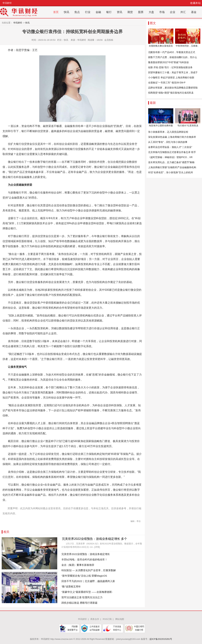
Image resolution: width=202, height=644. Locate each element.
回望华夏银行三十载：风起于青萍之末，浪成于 (173, 72)
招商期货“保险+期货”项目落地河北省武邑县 (171, 93)
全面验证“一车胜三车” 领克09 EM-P (167, 83)
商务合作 (95, 619)
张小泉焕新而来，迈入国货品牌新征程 (168, 132)
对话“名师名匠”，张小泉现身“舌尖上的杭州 (171, 172)
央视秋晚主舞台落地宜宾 (161, 46)
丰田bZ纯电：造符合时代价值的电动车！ (84, 559)
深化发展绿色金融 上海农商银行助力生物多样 (172, 137)
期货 (130, 12)
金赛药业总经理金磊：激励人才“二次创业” (170, 147)
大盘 (151, 12)
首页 (56, 12)
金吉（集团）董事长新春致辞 (78, 565)
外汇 (183, 12)
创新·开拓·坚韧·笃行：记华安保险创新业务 (170, 67)
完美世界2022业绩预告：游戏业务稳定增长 (86, 554)
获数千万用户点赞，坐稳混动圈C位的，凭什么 (173, 57)
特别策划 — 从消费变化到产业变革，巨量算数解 (89, 570)
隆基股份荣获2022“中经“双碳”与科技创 (168, 62)
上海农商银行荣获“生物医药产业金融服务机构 (172, 167)
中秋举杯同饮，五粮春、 (188, 46)
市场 (162, 12)
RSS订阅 (107, 619)
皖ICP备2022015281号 (161, 639)
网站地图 (120, 619)
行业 (88, 12)
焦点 (77, 12)
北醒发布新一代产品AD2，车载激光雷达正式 (172, 52)
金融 (98, 12)
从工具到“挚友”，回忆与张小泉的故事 (168, 142)
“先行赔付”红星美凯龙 (188, 126)
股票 (141, 12)
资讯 (120, 12)
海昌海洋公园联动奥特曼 (161, 126)
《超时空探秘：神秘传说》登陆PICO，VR (170, 157)
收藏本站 (195, 3)
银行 (109, 12)
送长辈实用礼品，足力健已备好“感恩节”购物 (171, 162)
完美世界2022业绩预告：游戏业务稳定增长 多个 (95, 539)
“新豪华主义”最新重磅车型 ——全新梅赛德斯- (87, 592)
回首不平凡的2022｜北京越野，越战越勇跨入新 (88, 581)
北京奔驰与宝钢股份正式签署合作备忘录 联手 (172, 152)
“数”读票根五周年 (71, 587)
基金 (194, 12)
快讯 (66, 12)
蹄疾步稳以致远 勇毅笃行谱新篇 (79, 603)
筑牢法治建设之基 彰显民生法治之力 (82, 597)
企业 (173, 12)
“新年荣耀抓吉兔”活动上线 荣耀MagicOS (84, 576)
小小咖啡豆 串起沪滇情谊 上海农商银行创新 (171, 78)
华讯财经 (7, 3)
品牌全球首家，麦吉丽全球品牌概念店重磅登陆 (173, 88)
